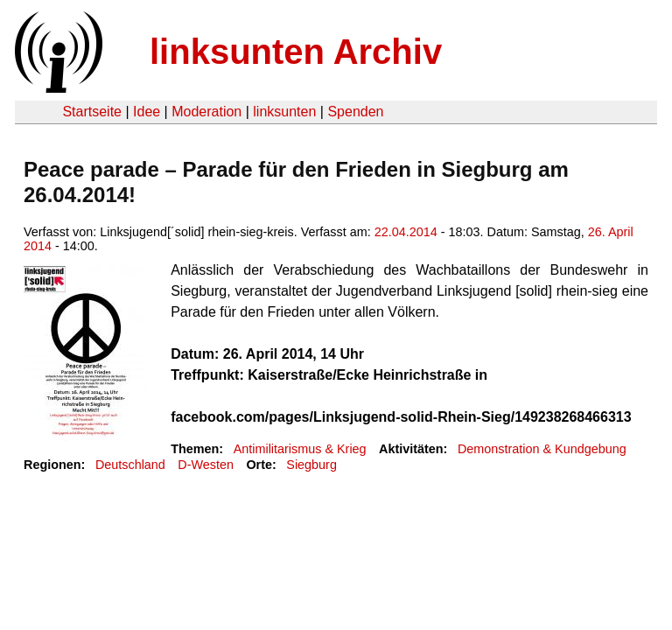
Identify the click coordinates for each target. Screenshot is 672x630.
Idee (147, 112)
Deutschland (130, 465)
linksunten (284, 112)
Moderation (206, 112)
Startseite (92, 112)
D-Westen (206, 465)
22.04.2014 (406, 232)
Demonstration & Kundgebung (542, 449)
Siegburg (311, 465)
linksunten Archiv (296, 52)
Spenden (355, 112)
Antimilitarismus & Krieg (300, 449)
